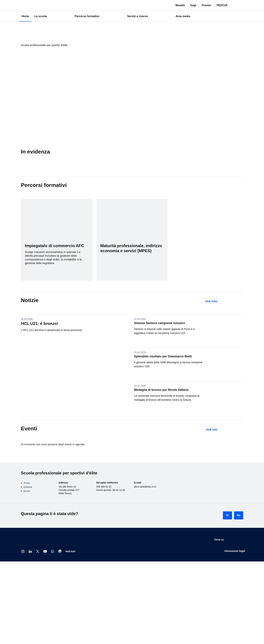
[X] (38, 551)
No (238, 515)
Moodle (187, 5)
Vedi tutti (70, 551)
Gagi (200, 5)
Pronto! (213, 5)
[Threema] (60, 551)
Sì (227, 515)
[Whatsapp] (53, 551)
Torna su (237, 540)
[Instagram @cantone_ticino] (23, 551)
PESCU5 (228, 5)
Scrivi (27, 491)
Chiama (28, 487)
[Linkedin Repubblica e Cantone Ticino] (30, 551)
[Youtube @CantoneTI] (45, 551)
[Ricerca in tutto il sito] (241, 5)
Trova (27, 483)
